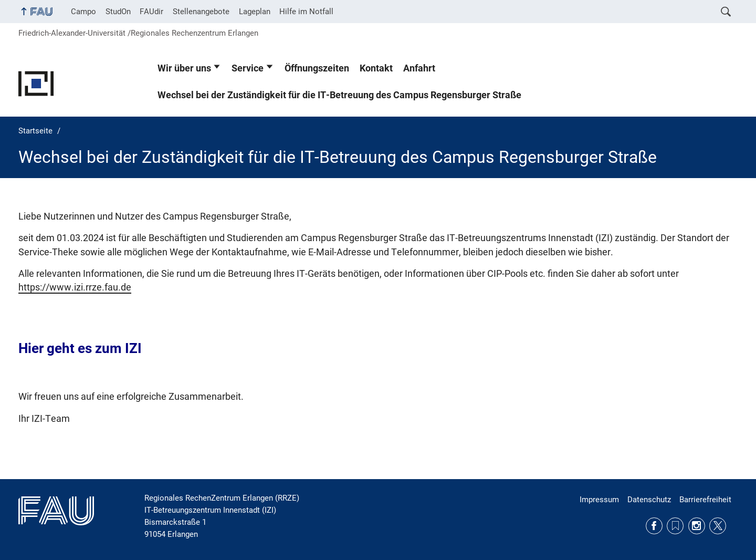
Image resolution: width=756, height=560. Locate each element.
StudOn (118, 12)
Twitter (718, 526)
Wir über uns (184, 68)
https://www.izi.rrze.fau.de (75, 287)
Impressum (599, 500)
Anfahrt (419, 68)
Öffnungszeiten (317, 68)
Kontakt (376, 68)
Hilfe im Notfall (306, 12)
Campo (83, 12)
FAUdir (151, 12)
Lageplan (255, 12)
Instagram (697, 526)
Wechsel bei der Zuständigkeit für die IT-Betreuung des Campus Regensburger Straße (339, 95)
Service (248, 68)
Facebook (654, 526)
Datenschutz (649, 500)
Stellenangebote (201, 12)
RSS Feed (675, 526)
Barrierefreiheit (705, 500)
